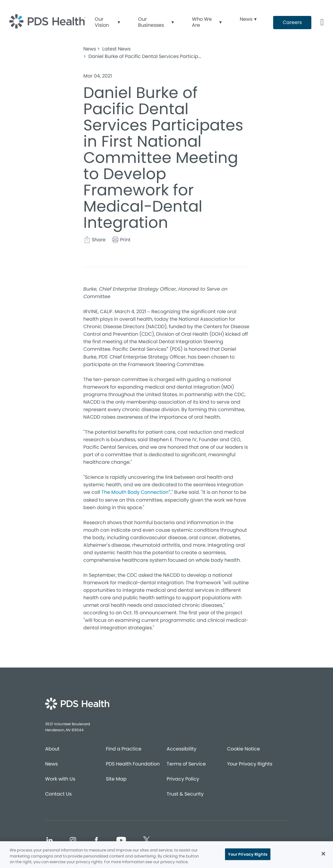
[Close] (323, 854)
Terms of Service (186, 764)
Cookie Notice (244, 749)
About (52, 749)
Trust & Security (185, 794)
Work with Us (60, 779)
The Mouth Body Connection (136, 492)
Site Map (116, 779)
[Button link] (322, 23)
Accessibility (182, 749)
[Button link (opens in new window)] (292, 23)
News (51, 764)
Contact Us (58, 794)
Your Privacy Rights (250, 764)
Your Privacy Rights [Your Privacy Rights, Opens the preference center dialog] (248, 854)
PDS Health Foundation (133, 764)
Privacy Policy (183, 779)
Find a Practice (124, 749)
